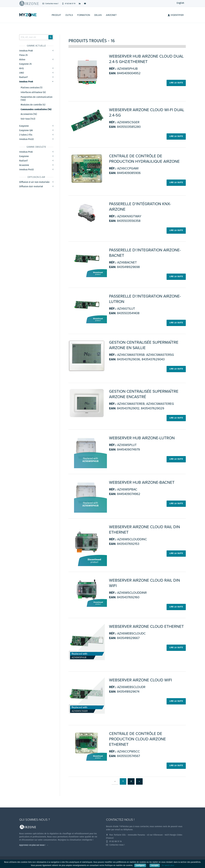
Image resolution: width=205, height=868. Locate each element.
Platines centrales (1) (31, 88)
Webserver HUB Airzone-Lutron (142, 438)
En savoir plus (168, 865)
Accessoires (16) (29, 114)
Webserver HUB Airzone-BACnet (142, 482)
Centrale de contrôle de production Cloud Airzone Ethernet (137, 739)
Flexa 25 (23, 55)
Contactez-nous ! (50, 3)
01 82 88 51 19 (69, 3)
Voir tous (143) (28, 119)
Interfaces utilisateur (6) (33, 92)
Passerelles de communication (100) (37, 99)
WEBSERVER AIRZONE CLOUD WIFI (141, 680)
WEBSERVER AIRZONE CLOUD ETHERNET (146, 626)
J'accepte (155, 865)
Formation (84, 15)
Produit (56, 15)
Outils (69, 15)
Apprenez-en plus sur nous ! (32, 845)
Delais (98, 15)
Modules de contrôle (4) (33, 105)
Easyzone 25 (25, 64)
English (180, 3)
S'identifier (176, 15)
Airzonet (111, 15)
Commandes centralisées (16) (36, 109)
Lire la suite (176, 83)
